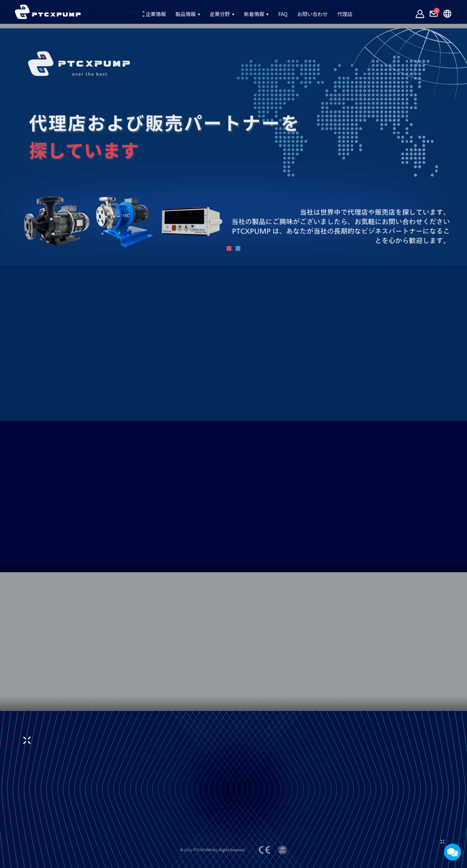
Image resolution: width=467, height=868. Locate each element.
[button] (229, 248)
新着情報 (256, 14)
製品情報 (171, 14)
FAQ (291, 14)
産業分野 (213, 14)
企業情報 (131, 14)
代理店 (370, 14)
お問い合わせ (328, 14)
